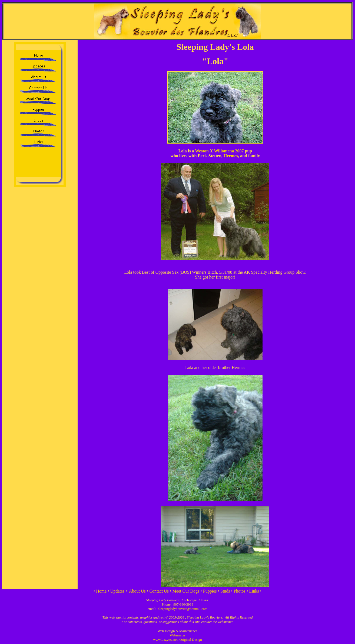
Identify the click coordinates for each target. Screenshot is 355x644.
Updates (117, 591)
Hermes (231, 156)
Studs (225, 591)
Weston (202, 151)
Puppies (210, 591)
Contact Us (159, 591)
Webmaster (177, 635)
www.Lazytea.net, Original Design (177, 640)
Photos (240, 591)
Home (101, 591)
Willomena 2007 (229, 151)
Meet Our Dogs (186, 591)
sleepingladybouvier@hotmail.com (183, 609)
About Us (137, 591)
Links (254, 591)
